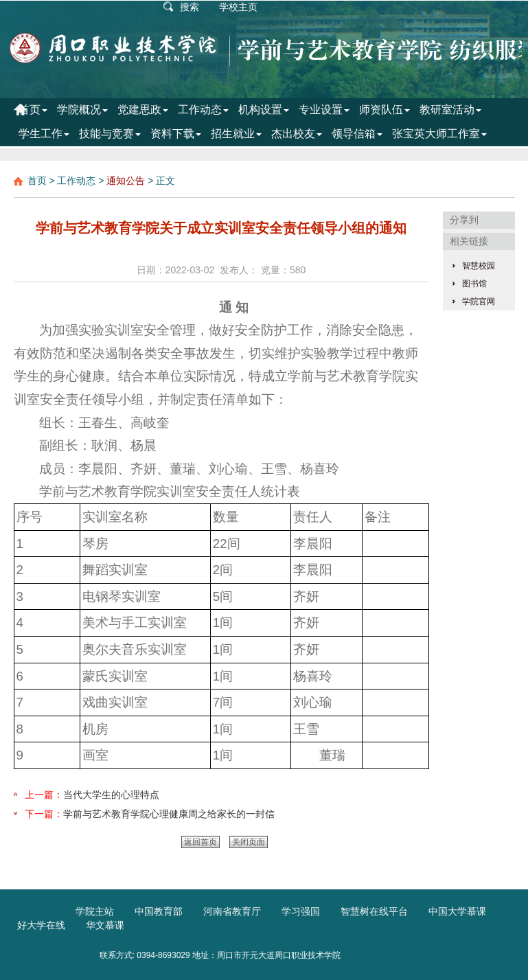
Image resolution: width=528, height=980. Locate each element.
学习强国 (301, 911)
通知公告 (126, 181)
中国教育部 (159, 911)
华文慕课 (105, 925)
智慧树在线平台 (374, 911)
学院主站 (95, 911)
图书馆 (474, 284)
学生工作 (44, 134)
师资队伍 (384, 110)
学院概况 (82, 110)
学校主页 (238, 7)
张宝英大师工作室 (439, 134)
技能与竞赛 (110, 134)
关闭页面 (249, 842)
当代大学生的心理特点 (111, 795)
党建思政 (143, 110)
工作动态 (203, 110)
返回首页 (200, 842)
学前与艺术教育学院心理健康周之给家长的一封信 (169, 814)
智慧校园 (479, 266)
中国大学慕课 (457, 911)
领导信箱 (357, 134)
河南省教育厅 (232, 911)
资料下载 (176, 134)
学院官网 (479, 301)
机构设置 (264, 110)
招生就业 (236, 134)
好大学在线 (41, 925)
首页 (33, 110)
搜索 (190, 7)
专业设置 (324, 110)
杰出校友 (297, 134)
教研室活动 (450, 110)
